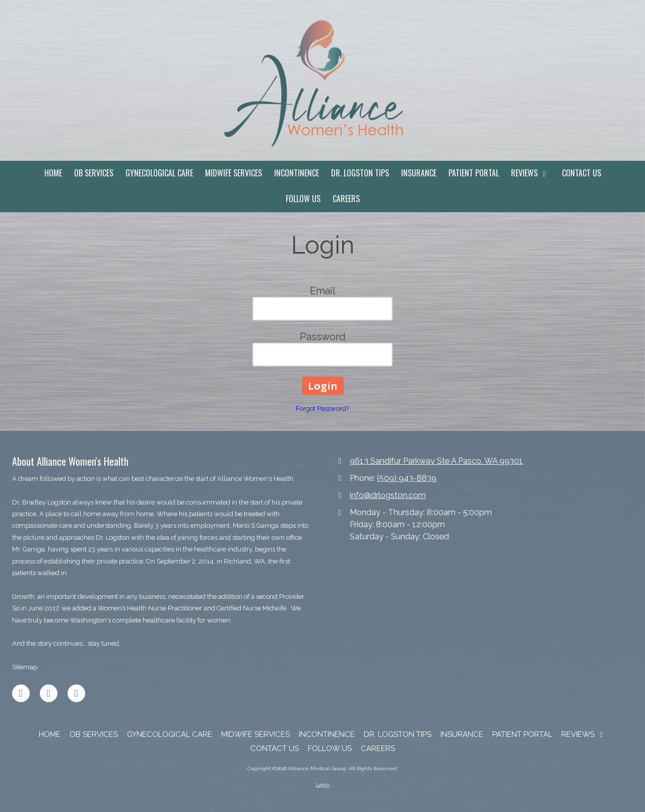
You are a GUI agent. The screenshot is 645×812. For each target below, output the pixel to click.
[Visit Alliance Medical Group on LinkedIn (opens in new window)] (49, 693)
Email (323, 291)
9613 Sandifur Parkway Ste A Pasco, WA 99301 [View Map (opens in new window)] (436, 461)
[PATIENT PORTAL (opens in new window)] (474, 174)
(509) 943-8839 (407, 478)
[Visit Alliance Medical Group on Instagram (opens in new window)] (76, 693)
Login (323, 785)
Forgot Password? (322, 409)
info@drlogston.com (388, 495)
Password (323, 337)
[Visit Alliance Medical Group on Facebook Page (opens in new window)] (21, 693)
